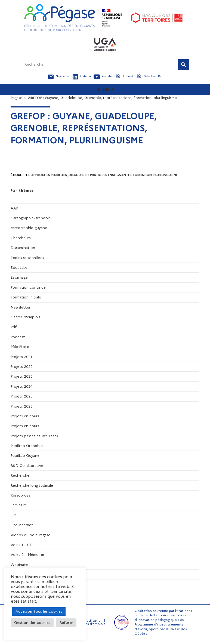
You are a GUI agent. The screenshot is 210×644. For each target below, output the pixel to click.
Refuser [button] (66, 623)
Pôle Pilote (20, 347)
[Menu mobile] (105, 90)
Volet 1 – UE (21, 545)
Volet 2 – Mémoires (28, 554)
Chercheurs (21, 238)
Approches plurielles (49, 175)
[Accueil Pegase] (60, 18)
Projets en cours (25, 416)
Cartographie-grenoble (31, 218)
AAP (14, 208)
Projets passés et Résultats (34, 436)
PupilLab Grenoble (27, 446)
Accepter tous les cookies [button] (39, 611)
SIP (13, 515)
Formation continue (28, 287)
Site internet (22, 525)
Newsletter (21, 307)
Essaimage (19, 277)
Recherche (20, 475)
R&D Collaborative (27, 466)
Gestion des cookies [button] (32, 623)
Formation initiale (26, 297)
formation (143, 175)
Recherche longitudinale (32, 485)
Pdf (14, 327)
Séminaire (19, 505)
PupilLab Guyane (25, 455)
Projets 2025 (22, 396)
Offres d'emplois (25, 317)
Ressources (20, 495)
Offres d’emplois (92, 624)
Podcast (18, 337)
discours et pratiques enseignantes (100, 175)
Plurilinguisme (166, 175)
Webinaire (19, 565)
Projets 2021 (21, 357)
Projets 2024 (22, 386)
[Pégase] (16, 98)
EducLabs (19, 267)
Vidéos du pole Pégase (30, 535)
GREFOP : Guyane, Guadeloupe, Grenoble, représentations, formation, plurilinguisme (102, 98)
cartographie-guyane (29, 228)
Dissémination (23, 248)
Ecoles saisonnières (27, 258)
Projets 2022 (22, 366)
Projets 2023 (22, 376)
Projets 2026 (22, 406)
